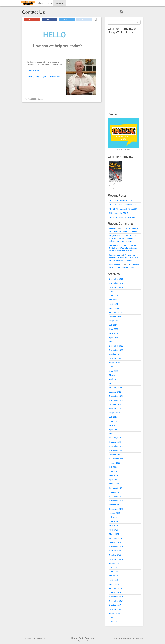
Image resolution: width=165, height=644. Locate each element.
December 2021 (116, 396)
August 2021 (115, 413)
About (41, 3)
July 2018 (113, 567)
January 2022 (115, 392)
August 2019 (115, 513)
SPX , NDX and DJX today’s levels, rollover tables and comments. (124, 238)
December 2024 (116, 279)
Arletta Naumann (116, 265)
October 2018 (115, 555)
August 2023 (115, 321)
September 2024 (116, 287)
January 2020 (115, 492)
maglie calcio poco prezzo (120, 236)
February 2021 (115, 438)
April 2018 (114, 580)
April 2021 (114, 429)
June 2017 (114, 622)
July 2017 (113, 618)
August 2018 (115, 563)
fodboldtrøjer (115, 255)
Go (138, 22)
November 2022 (116, 350)
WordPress (139, 638)
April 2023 (114, 337)
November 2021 (116, 400)
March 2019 (114, 534)
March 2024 (114, 308)
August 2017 (115, 613)
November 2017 (116, 601)
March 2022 (114, 383)
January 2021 (115, 442)
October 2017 (115, 605)
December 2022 (116, 346)
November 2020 (116, 450)
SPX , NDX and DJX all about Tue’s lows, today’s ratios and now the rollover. (123, 248)
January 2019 (115, 542)
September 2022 (116, 358)
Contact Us (60, 3)
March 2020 (114, 484)
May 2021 (113, 425)
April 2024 (114, 304)
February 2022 (115, 388)
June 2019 (114, 521)
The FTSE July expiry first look (122, 217)
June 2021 (114, 421)
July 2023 (113, 325)
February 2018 (115, 588)
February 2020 (115, 488)
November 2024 (116, 283)
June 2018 (114, 572)
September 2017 (116, 609)
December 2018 (116, 546)
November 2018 (116, 551)
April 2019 (114, 530)
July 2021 (113, 417)
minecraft (113, 229)
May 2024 (113, 300)
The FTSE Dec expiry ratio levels (123, 205)
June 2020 (114, 471)
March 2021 (114, 434)
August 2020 (115, 463)
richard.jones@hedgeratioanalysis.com (44, 77)
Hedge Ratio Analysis (82, 638)
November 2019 (116, 501)
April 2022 (114, 379)
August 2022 (115, 363)
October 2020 (115, 455)
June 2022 (114, 371)
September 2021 (116, 408)
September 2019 (116, 509)
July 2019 (113, 517)
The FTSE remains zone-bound (123, 200)
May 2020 (113, 475)
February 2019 (115, 538)
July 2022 (113, 367)
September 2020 (116, 459)
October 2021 (115, 404)
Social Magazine (126, 638)
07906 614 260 (34, 71)
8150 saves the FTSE (118, 213)
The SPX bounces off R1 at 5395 (123, 209)
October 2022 (115, 354)
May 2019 (113, 526)
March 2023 (114, 342)
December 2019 (116, 496)
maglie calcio (115, 245)
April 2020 (114, 480)
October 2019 (115, 505)
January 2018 (115, 592)
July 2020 (113, 467)
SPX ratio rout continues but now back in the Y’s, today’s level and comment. (124, 258)
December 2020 (116, 446)
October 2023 (115, 317)
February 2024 (115, 312)
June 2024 (114, 296)
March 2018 (114, 584)
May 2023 (113, 333)
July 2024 (113, 292)
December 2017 (116, 597)
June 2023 (114, 329)
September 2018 (116, 559)
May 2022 (113, 375)
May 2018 (113, 576)
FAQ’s (49, 3)
